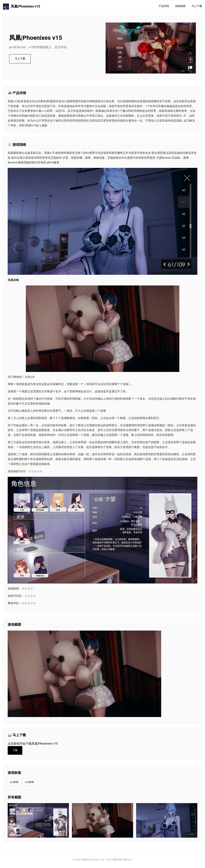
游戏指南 (180, 6)
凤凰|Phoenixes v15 (22, 7)
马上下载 (197, 6)
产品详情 (164, 6)
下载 (15, 750)
